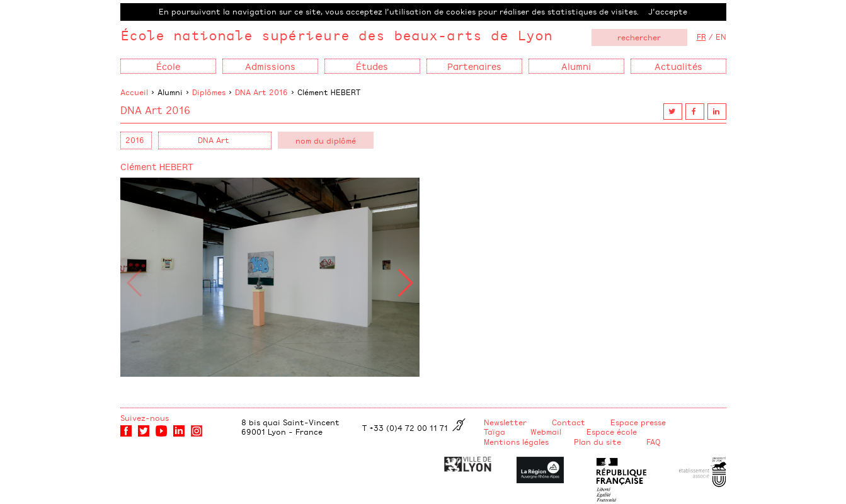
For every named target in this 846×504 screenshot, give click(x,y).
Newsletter (505, 422)
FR (701, 37)
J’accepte (668, 11)
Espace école (612, 432)
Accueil (134, 92)
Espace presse (638, 422)
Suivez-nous (145, 418)
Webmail (546, 432)
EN (721, 37)
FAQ (654, 442)
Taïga (494, 432)
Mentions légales (516, 442)
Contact (569, 422)
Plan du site (597, 442)
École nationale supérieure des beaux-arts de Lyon (336, 35)
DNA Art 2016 (261, 92)
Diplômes (209, 92)
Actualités (678, 66)
